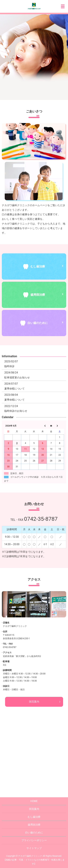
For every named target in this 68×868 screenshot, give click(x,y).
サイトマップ (34, 848)
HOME (34, 801)
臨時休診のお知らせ (16, 411)
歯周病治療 (34, 825)
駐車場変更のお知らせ (17, 377)
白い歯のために (34, 832)
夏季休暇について (15, 389)
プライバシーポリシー (34, 840)
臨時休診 (9, 366)
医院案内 (34, 702)
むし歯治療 (34, 817)
